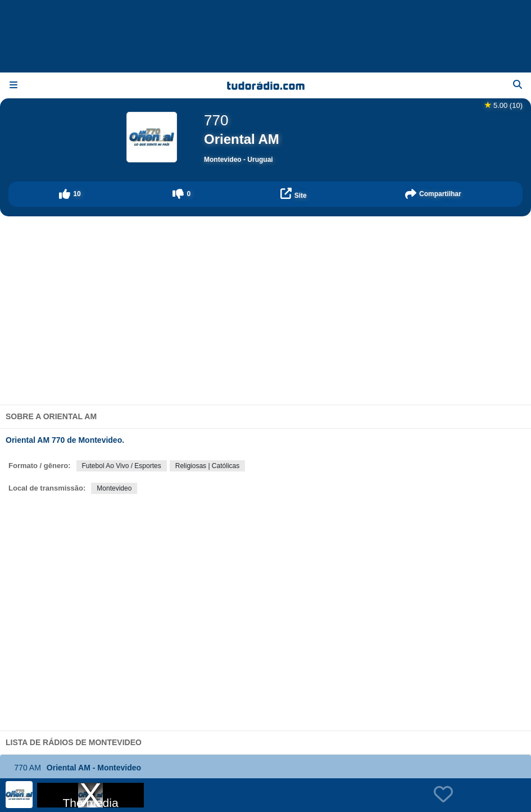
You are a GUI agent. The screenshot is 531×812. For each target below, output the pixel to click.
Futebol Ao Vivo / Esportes (122, 466)
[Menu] (13, 85)
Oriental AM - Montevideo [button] (74, 768)
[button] (70, 194)
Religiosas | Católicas (208, 466)
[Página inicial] (265, 85)
